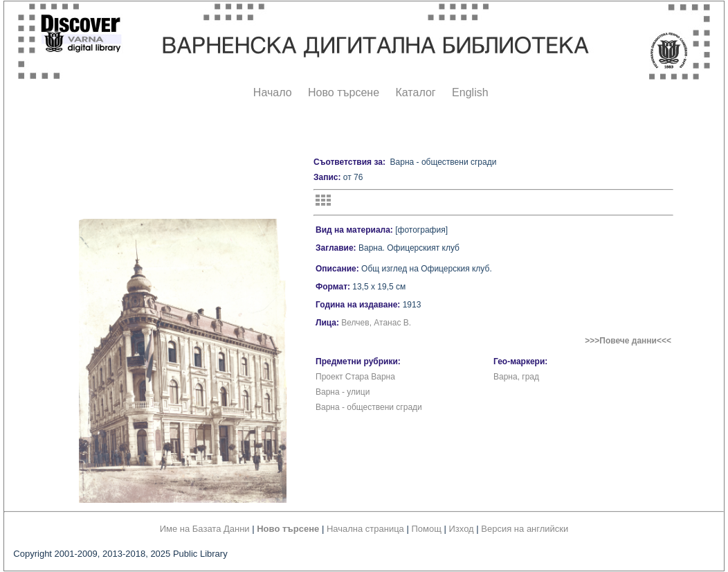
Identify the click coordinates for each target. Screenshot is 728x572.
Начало (273, 92)
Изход (462, 529)
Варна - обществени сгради (369, 407)
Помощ (426, 529)
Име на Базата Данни (205, 529)
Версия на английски (525, 529)
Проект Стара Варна (355, 377)
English (470, 92)
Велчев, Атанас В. (376, 323)
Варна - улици (343, 392)
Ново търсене (344, 92)
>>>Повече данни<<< (628, 341)
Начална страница (365, 529)
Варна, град (516, 377)
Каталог (415, 92)
